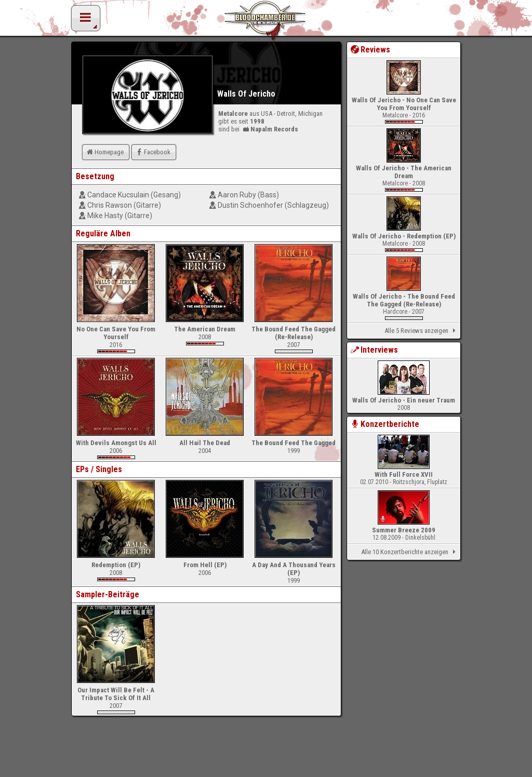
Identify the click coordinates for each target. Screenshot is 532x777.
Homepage (104, 152)
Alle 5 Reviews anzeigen (422, 331)
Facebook (152, 152)
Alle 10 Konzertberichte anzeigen (410, 552)
